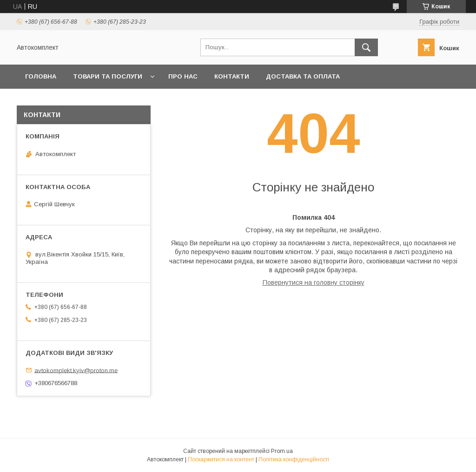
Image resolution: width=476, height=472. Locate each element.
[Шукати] (366, 47)
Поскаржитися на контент (221, 459)
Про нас (183, 76)
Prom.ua (282, 451)
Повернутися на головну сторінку (314, 282)
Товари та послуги (108, 76)
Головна (41, 76)
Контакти (232, 76)
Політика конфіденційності (294, 459)
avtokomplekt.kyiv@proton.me (76, 370)
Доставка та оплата (303, 76)
